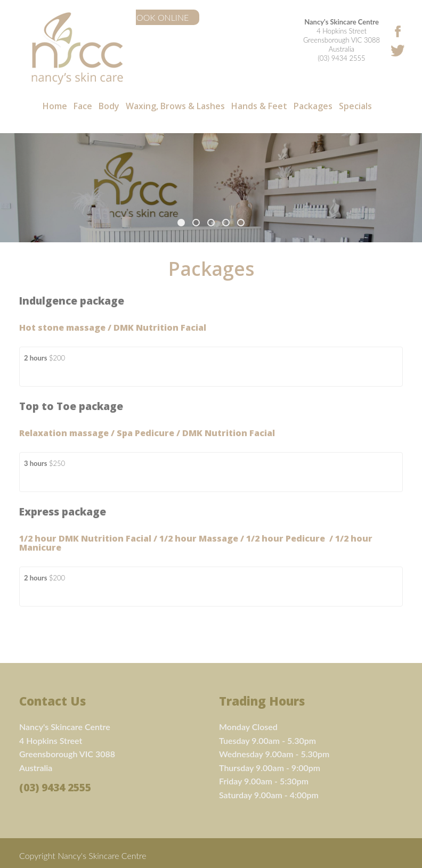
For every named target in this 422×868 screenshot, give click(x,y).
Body (109, 106)
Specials (355, 106)
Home (55, 106)
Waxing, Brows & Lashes (175, 106)
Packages (313, 106)
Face (83, 106)
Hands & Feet (259, 106)
